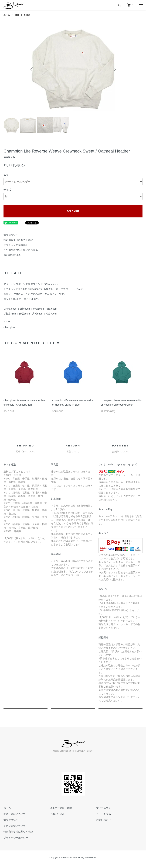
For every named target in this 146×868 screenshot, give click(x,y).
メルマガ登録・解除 (61, 808)
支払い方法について (15, 826)
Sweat (27, 15)
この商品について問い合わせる (21, 250)
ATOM (60, 814)
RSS (52, 814)
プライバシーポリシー (16, 838)
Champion (9, 327)
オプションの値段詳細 (16, 245)
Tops (17, 15)
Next (114, 69)
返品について (11, 235)
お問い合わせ (104, 820)
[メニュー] (141, 5)
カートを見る (104, 814)
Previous (32, 69)
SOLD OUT (73, 211)
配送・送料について (15, 814)
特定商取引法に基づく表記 (18, 240)
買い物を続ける (12, 255)
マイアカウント (105, 808)
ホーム (7, 15)
